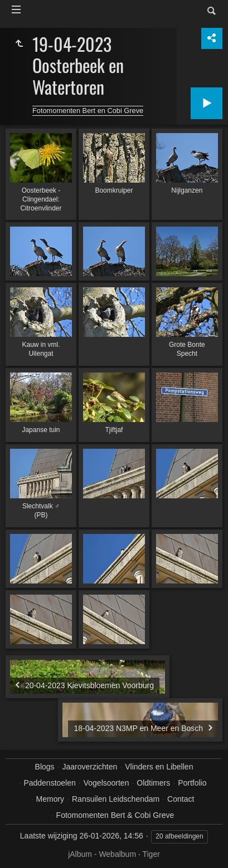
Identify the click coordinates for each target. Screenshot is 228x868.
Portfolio (192, 783)
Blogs (45, 767)
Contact (181, 799)
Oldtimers (153, 783)
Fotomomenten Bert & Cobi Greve (115, 815)
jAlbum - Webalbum (102, 854)
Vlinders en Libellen (159, 767)
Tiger (151, 854)
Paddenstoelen (49, 783)
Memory (50, 799)
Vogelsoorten (106, 783)
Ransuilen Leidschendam (116, 799)
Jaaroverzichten (90, 767)
